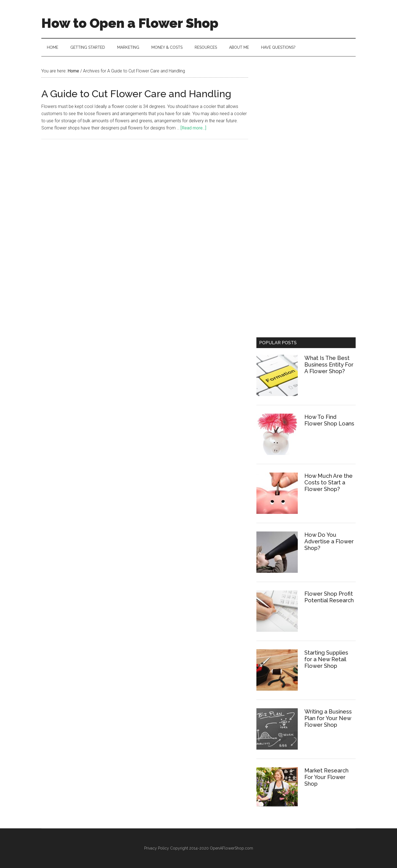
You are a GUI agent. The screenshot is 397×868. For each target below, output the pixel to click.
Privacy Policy (157, 848)
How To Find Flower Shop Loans (329, 420)
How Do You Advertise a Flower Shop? (329, 541)
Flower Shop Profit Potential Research (329, 597)
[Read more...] (193, 128)
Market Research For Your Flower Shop (326, 777)
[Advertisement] (306, 106)
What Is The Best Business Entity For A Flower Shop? (329, 365)
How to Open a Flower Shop (130, 23)
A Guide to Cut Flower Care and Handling (136, 94)
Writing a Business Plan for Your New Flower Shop (328, 718)
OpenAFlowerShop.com (231, 848)
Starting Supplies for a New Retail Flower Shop (326, 659)
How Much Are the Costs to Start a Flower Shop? (328, 482)
